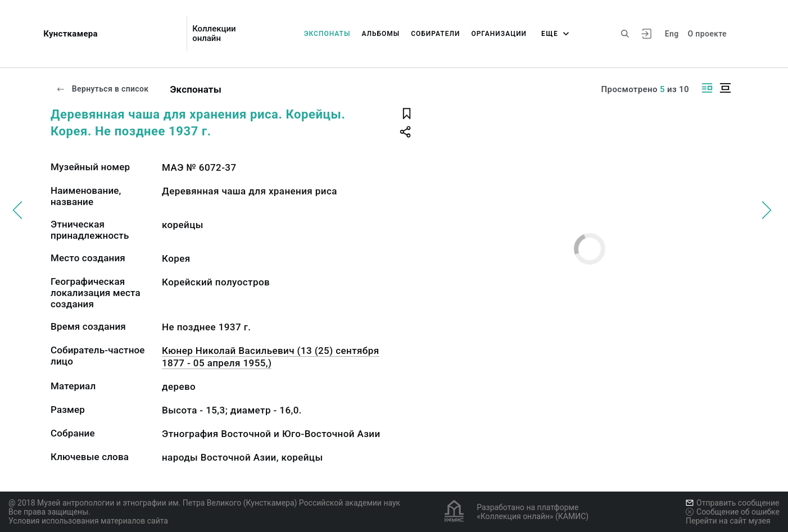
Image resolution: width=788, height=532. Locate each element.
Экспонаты (327, 34)
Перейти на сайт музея (728, 521)
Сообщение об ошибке (733, 512)
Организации (499, 34)
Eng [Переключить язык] (672, 34)
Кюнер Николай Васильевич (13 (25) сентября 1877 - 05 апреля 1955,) (271, 357)
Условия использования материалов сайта (88, 521)
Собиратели (435, 34)
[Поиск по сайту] (625, 34)
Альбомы (381, 34)
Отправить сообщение (732, 503)
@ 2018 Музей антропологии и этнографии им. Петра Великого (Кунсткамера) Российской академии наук (204, 503)
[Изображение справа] (707, 88)
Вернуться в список (102, 89)
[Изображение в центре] (725, 88)
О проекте (707, 34)
